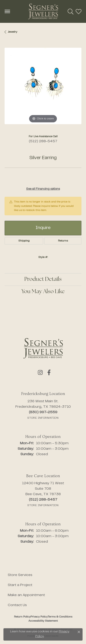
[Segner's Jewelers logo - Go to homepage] (43, 11)
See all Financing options (43, 189)
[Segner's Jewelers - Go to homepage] (43, 348)
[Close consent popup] (79, 632)
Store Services (20, 575)
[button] (71, 11)
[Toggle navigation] (7, 11)
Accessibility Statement (43, 621)
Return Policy (22, 617)
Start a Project (20, 585)
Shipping (24, 241)
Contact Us (17, 605)
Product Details (43, 279)
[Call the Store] (43, 412)
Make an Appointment (26, 595)
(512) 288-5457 (43, 141)
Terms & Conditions (60, 617)
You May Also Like (43, 292)
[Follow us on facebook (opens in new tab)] (49, 373)
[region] (43, 86)
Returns (63, 241)
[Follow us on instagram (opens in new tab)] (40, 373)
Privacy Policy (39, 617)
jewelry (12, 32)
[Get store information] (43, 418)
